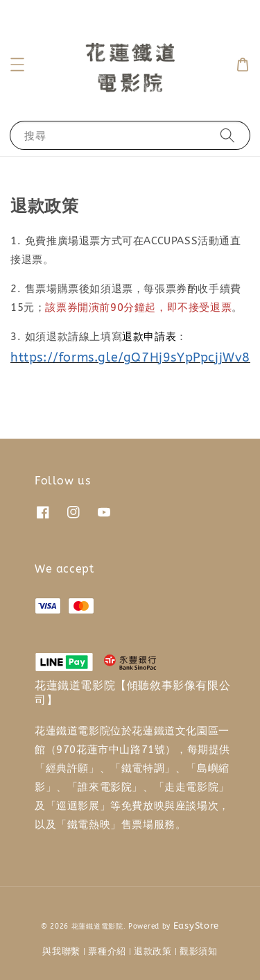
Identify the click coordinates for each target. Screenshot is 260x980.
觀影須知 (199, 951)
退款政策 (153, 951)
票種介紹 (107, 951)
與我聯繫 (61, 951)
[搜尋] (227, 135)
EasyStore (196, 926)
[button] (17, 65)
